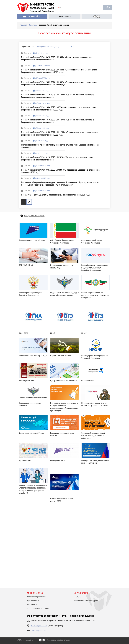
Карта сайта (28, 640)
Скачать (27, 53)
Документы (32, 605)
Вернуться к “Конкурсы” (34, 216)
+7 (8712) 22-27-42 (39, 626)
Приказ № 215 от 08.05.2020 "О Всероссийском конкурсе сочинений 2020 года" (56, 195)
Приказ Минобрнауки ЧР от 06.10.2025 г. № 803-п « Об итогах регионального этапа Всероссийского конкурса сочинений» (57, 58)
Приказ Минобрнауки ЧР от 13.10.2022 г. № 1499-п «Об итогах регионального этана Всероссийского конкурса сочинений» (58, 121)
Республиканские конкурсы (86, 601)
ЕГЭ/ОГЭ (78, 597)
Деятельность (33, 601)
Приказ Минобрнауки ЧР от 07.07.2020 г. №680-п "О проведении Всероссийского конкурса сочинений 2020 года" (61, 171)
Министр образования (37, 597)
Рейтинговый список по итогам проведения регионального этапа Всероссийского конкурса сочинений (61, 146)
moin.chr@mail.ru (38, 631)
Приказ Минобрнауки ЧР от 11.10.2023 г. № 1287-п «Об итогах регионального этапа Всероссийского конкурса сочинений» (58, 96)
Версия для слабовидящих (58, 640)
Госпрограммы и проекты (38, 608)
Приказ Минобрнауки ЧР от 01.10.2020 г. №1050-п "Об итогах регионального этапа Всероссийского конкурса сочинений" (57, 159)
